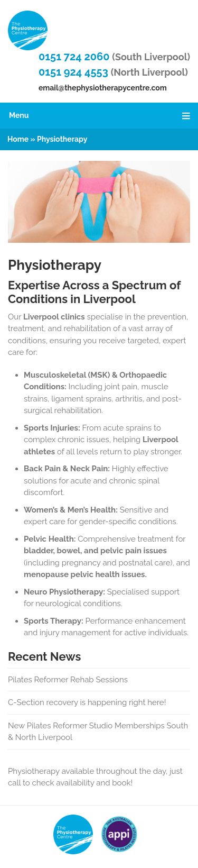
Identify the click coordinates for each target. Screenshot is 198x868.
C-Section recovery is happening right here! (87, 702)
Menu (101, 116)
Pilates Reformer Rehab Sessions (68, 680)
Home (18, 139)
